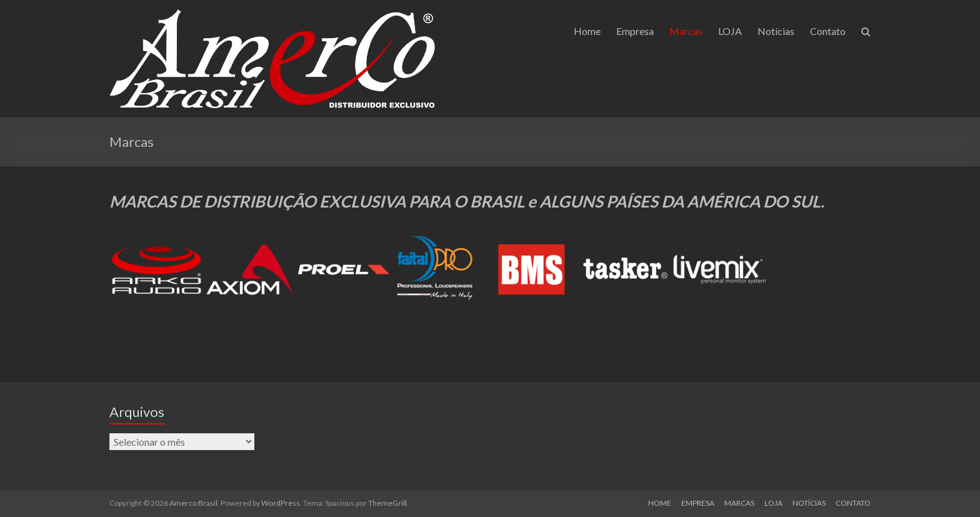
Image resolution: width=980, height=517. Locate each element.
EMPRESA (698, 503)
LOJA (730, 31)
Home (587, 31)
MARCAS (739, 503)
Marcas (686, 31)
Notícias (776, 31)
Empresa (635, 31)
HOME (660, 503)
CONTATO (853, 503)
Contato (828, 31)
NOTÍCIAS (809, 503)
